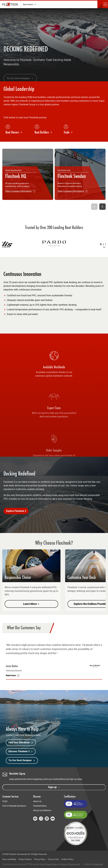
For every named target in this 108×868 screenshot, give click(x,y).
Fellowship (98, 864)
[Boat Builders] (46, 129)
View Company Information (20, 191)
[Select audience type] (30, 4)
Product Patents (25, 859)
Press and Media (9, 859)
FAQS (5, 801)
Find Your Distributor (21, 743)
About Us (37, 801)
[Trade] (75, 129)
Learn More (31, 604)
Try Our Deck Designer (22, 760)
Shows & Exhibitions (42, 810)
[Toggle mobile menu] (103, 4)
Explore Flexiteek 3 (16, 511)
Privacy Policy (40, 859)
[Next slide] (102, 207)
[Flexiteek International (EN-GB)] (10, 4)
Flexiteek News (40, 806)
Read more (11, 676)
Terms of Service (68, 864)
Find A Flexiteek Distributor (14, 806)
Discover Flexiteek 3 (21, 751)
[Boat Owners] (17, 129)
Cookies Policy (67, 859)
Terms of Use (53, 859)
